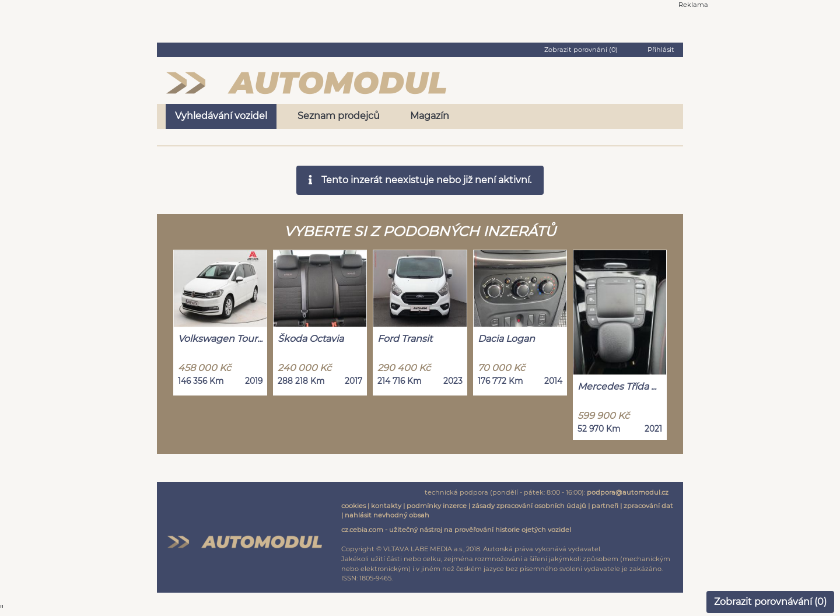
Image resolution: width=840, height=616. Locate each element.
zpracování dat (648, 506)
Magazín (430, 116)
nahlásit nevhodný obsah (387, 515)
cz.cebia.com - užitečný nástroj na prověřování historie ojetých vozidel (456, 530)
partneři (605, 506)
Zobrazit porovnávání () (770, 602)
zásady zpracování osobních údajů (529, 506)
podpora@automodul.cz (628, 492)
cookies (353, 506)
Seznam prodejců (339, 116)
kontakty (386, 506)
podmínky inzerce (437, 506)
